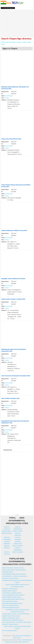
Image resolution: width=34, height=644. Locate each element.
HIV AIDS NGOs (7, 576)
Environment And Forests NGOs (14, 574)
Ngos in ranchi (18, 552)
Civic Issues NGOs (9, 622)
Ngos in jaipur (18, 546)
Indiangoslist (8, 450)
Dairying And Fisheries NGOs (12, 620)
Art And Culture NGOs (10, 578)
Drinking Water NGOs (10, 589)
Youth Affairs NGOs (9, 631)
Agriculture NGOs (20, 576)
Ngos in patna (18, 531)
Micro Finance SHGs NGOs (11, 597)
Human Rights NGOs (9, 591)
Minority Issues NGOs (10, 624)
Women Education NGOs (11, 616)
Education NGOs (23, 614)
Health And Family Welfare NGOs (14, 570)
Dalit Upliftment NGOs (10, 606)
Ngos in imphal (7, 533)
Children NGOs (8, 572)
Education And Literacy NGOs (13, 568)
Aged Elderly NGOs (9, 614)
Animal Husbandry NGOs (11, 618)
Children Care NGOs (24, 622)
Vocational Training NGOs (12, 593)
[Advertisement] (17, 22)
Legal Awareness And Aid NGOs (13, 595)
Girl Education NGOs (10, 601)
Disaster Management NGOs (12, 603)
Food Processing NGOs (11, 608)
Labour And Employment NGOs (13, 599)
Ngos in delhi (7, 531)
